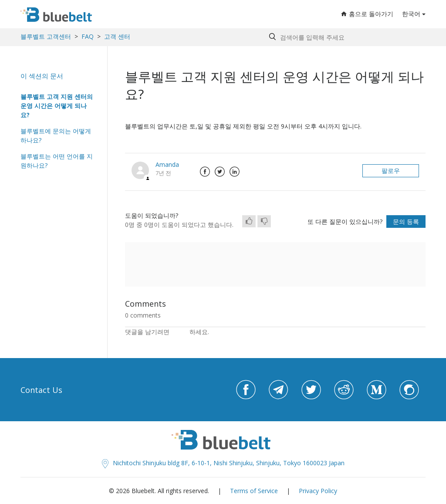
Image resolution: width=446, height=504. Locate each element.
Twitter (220, 172)
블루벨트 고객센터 (46, 36)
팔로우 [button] (391, 171)
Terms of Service (254, 491)
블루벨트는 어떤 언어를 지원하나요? (57, 161)
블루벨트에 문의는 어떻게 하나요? (56, 135)
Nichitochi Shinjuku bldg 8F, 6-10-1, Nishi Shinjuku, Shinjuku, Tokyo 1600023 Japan (223, 463)
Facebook (205, 172)
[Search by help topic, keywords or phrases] (345, 37)
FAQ (88, 36)
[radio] (249, 221)
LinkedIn (234, 172)
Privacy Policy (318, 491)
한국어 (411, 14)
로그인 (180, 332)
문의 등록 (406, 222)
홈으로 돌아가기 (367, 14)
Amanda (167, 164)
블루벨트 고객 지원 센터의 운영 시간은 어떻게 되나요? (57, 106)
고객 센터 (117, 36)
